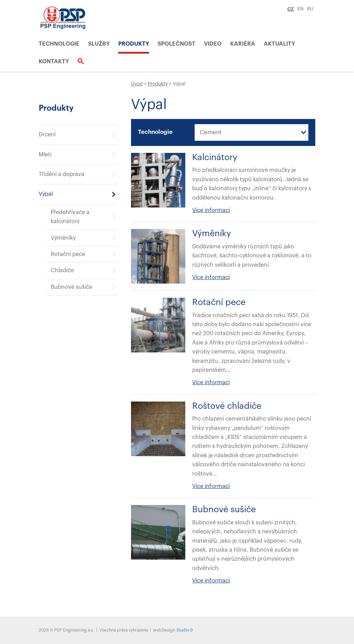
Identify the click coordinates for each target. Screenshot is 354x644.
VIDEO (213, 44)
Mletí (45, 155)
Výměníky (63, 238)
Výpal (46, 194)
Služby (99, 44)
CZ (291, 9)
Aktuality (279, 44)
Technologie (59, 44)
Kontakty (54, 62)
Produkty (134, 44)
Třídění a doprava (62, 174)
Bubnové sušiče (72, 287)
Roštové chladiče (227, 406)
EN (300, 9)
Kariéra (243, 44)
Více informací (211, 210)
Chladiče (62, 270)
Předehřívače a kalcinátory (70, 217)
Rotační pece (68, 254)
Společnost (176, 44)
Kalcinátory (215, 158)
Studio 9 (184, 630)
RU (310, 9)
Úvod (137, 84)
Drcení (47, 135)
